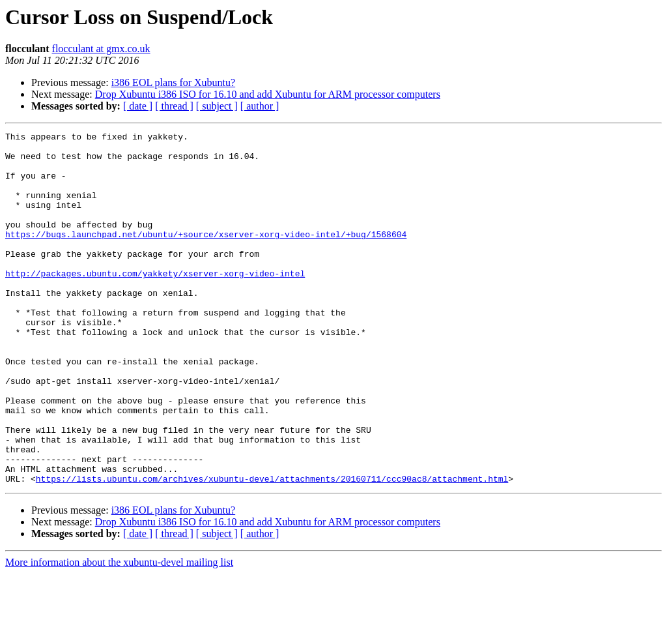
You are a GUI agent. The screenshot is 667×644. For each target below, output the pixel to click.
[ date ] (138, 106)
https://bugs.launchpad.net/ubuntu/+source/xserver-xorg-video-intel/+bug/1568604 (206, 256)
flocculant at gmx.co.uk (101, 49)
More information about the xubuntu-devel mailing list (119, 633)
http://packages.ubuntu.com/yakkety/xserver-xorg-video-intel (155, 302)
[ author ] (260, 106)
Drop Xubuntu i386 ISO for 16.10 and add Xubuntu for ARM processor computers (268, 94)
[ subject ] (217, 106)
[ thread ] (174, 106)
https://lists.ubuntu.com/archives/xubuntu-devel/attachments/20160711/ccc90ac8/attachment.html (272, 549)
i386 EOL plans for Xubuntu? (173, 82)
